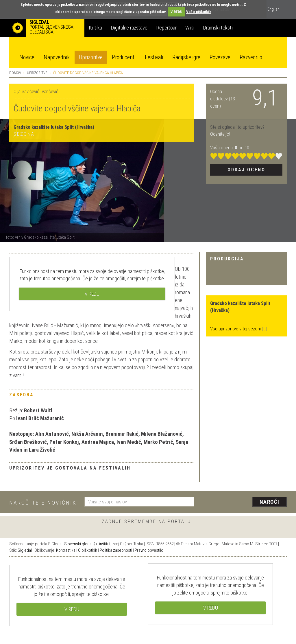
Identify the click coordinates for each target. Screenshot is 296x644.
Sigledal (25, 550)
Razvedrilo (251, 57)
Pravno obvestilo (149, 550)
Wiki (190, 28)
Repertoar (166, 28)
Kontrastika (66, 550)
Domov (15, 73)
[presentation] (244, 502)
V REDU (176, 12)
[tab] (101, 396)
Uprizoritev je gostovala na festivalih (101, 469)
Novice (27, 57)
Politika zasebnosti (116, 550)
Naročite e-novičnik (43, 503)
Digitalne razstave (129, 28)
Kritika (95, 28)
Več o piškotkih (199, 12)
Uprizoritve (91, 57)
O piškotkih (88, 550)
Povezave (220, 57)
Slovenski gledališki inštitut (87, 544)
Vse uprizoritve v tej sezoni (236, 329)
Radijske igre (186, 57)
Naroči (270, 502)
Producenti (124, 57)
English (273, 9)
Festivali (154, 57)
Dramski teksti (218, 28)
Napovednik (57, 57)
